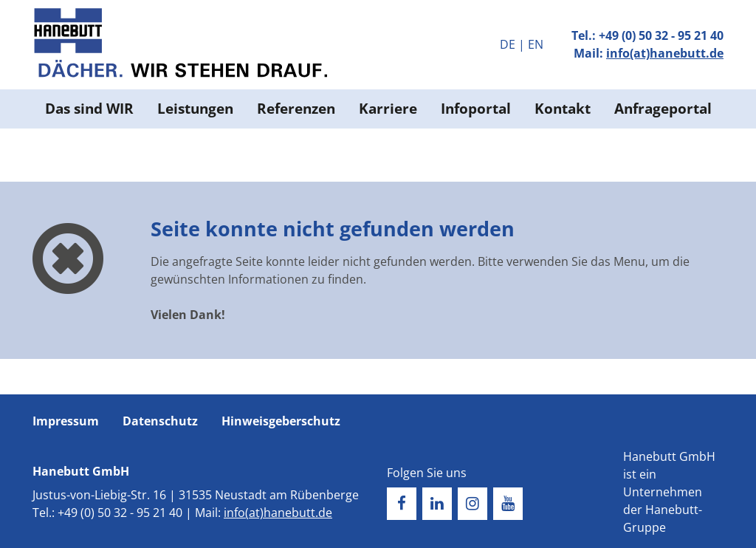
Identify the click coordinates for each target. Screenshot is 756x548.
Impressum (66, 421)
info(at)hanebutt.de (665, 53)
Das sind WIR (89, 108)
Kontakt (563, 108)
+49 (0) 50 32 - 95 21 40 (661, 35)
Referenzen (296, 108)
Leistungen (195, 108)
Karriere (388, 108)
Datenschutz (160, 421)
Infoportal (476, 108)
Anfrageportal (663, 108)
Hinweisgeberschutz (281, 421)
